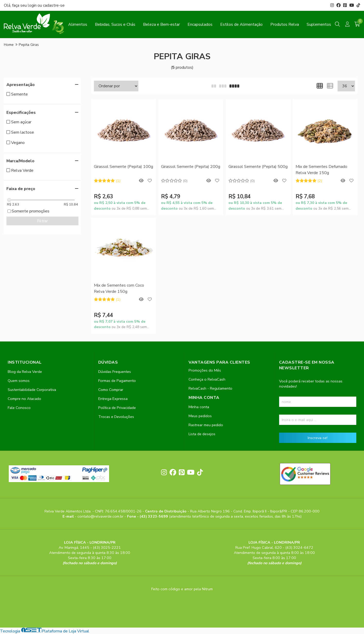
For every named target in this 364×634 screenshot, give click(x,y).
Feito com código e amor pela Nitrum (182, 589)
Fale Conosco (19, 408)
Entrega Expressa (113, 399)
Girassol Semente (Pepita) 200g (191, 167)
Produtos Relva (285, 24)
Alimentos (78, 24)
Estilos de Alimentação (241, 24)
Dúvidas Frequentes (115, 372)
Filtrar (42, 221)
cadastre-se (54, 5)
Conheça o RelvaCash (207, 379)
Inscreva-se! (318, 438)
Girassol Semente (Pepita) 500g (258, 167)
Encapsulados (200, 24)
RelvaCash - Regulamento (210, 388)
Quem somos (19, 381)
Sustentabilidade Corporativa (32, 390)
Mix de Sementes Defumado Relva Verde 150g (321, 170)
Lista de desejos (202, 434)
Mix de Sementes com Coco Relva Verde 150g (119, 288)
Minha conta (199, 407)
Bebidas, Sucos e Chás (115, 24)
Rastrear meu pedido (206, 425)
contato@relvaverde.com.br (101, 516)
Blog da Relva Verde (25, 372)
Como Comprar (111, 390)
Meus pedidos (200, 416)
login (33, 5)
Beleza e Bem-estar (161, 24)
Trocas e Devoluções (116, 417)
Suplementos (319, 24)
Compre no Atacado (24, 399)
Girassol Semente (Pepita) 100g (123, 167)
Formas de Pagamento (117, 381)
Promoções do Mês (205, 370)
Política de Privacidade (117, 408)
